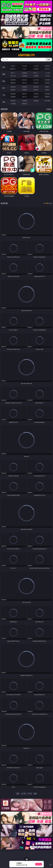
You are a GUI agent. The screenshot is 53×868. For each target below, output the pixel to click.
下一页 (30, 794)
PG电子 (13, 66)
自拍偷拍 (24, 73)
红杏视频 (13, 104)
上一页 (24, 794)
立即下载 (39, 864)
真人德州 (24, 66)
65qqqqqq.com (26, 55)
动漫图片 (47, 87)
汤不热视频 (47, 101)
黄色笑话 (36, 97)
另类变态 (47, 83)
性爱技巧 (47, 97)
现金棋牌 (36, 69)
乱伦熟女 (36, 83)
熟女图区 (36, 90)
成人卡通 (36, 80)
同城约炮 (13, 101)
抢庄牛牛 (47, 69)
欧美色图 (36, 87)
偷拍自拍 (24, 80)
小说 (4, 95)
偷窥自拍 (13, 87)
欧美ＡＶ (36, 73)
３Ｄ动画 (47, 73)
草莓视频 (36, 101)
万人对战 (36, 66)
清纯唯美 (24, 90)
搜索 (49, 60)
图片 (4, 88)
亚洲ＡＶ (13, 73)
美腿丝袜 (13, 90)
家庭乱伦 (24, 94)
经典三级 (24, 83)
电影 (4, 81)
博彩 (4, 67)
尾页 (35, 794)
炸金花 (24, 69)
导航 (4, 102)
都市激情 (13, 94)
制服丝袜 (13, 83)
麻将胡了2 (13, 69)
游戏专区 (47, 66)
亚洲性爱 (13, 80)
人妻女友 (36, 94)
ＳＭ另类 (47, 76)
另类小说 (24, 97)
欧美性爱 (47, 80)
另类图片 (47, 90)
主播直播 (36, 76)
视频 (4, 74)
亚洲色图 (24, 87)
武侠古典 (47, 94)
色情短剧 (24, 104)
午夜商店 (24, 101)
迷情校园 (13, 97)
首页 (18, 794)
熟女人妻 (13, 76)
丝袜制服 (24, 76)
